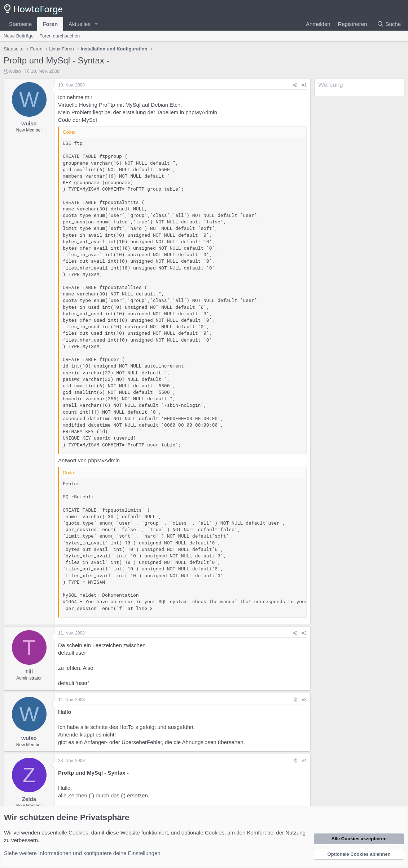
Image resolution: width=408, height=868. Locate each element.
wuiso (15, 71)
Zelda (29, 799)
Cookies (78, 833)
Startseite (20, 24)
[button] (96, 24)
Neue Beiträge (19, 36)
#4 (304, 761)
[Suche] (389, 24)
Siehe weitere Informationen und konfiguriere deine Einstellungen (82, 853)
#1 (304, 85)
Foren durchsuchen (60, 36)
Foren (50, 24)
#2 (304, 633)
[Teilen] (295, 85)
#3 (304, 700)
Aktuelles (80, 24)
